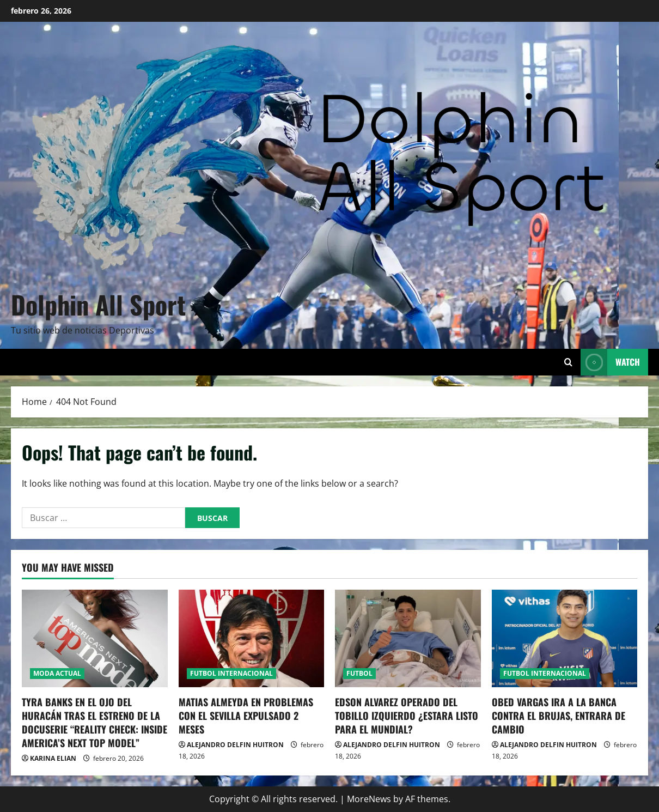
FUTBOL (359, 673)
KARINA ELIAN (53, 758)
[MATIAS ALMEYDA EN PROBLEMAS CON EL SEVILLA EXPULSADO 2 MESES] (252, 638)
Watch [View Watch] (610, 362)
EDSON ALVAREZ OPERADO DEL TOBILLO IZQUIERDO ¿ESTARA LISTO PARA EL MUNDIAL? (407, 716)
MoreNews (369, 799)
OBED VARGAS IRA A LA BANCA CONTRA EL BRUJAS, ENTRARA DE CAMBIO (559, 716)
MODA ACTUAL (57, 673)
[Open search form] (568, 362)
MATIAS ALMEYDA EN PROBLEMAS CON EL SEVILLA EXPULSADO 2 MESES (246, 716)
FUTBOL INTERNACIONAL (231, 673)
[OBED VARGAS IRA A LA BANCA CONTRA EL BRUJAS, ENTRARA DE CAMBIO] (565, 638)
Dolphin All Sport (98, 304)
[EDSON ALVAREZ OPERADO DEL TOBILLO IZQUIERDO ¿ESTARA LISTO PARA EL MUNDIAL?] (408, 638)
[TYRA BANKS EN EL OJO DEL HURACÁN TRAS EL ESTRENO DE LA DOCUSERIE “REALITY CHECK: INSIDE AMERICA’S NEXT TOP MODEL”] (95, 638)
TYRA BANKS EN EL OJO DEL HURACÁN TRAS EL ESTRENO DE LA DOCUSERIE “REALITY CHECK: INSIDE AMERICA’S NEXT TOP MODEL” (94, 723)
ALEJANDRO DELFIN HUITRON (235, 745)
